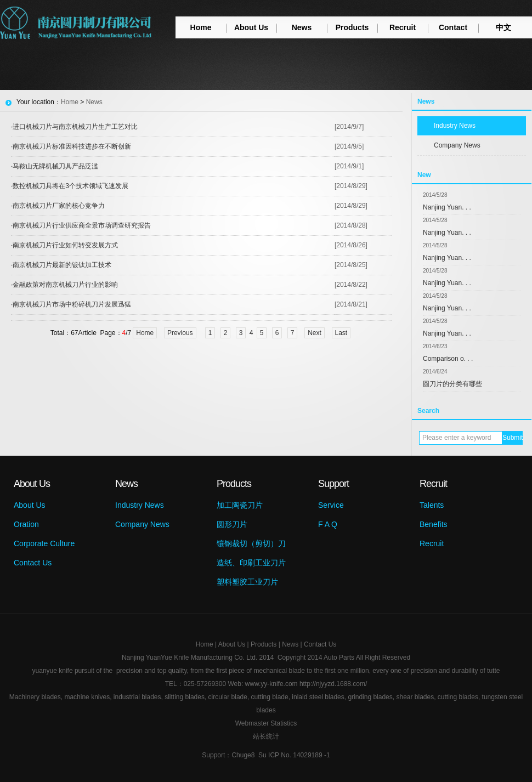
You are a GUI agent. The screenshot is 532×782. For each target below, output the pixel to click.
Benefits (434, 524)
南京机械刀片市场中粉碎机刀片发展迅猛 (72, 304)
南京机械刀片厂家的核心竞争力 (59, 206)
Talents (432, 505)
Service (331, 505)
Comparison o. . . (448, 359)
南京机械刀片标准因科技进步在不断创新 (72, 146)
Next (315, 333)
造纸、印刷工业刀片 (251, 563)
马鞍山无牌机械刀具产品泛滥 (55, 166)
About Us (251, 27)
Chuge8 (243, 755)
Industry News (455, 126)
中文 (503, 27)
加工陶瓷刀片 (240, 505)
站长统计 (266, 736)
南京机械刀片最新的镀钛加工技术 (62, 265)
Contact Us (33, 563)
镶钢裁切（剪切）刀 (251, 543)
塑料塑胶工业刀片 (247, 582)
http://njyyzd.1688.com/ (333, 684)
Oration (26, 524)
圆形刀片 (232, 524)
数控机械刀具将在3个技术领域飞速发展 (70, 186)
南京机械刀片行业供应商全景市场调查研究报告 (82, 225)
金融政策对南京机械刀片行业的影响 (65, 285)
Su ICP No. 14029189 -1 (294, 755)
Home (201, 27)
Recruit (403, 27)
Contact (453, 27)
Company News (457, 145)
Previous (180, 333)
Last (341, 333)
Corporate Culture (44, 543)
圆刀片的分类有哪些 (452, 384)
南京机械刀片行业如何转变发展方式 (65, 245)
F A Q (328, 524)
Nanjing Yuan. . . (447, 207)
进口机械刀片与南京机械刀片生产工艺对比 (75, 127)
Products (352, 27)
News (302, 27)
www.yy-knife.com (271, 684)
